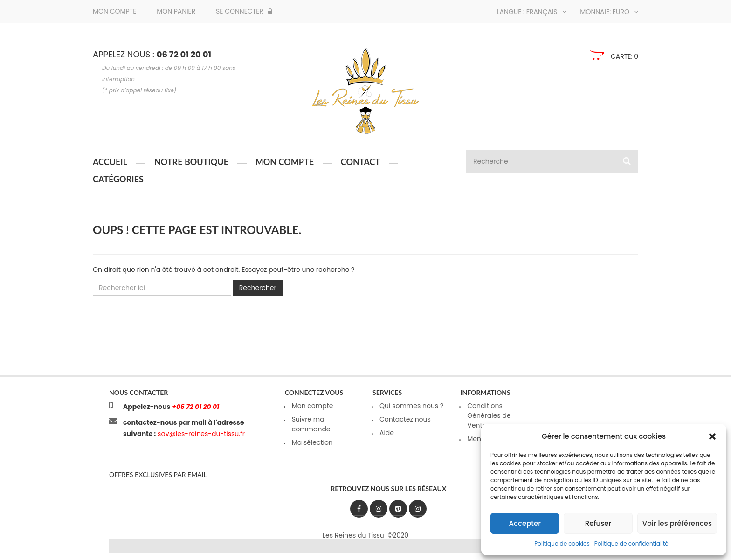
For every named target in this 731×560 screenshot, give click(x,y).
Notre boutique (191, 162)
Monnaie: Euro (609, 12)
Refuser (598, 523)
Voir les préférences (677, 523)
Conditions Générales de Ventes (489, 415)
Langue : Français (532, 12)
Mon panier (176, 11)
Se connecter (244, 11)
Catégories (118, 179)
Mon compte (114, 11)
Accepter (524, 523)
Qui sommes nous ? (411, 406)
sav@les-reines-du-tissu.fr (200, 434)
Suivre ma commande (311, 424)
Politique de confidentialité (631, 543)
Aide (387, 433)
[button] (712, 436)
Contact (360, 162)
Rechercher (258, 288)
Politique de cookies (562, 543)
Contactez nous (405, 419)
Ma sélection (312, 442)
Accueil (110, 162)
